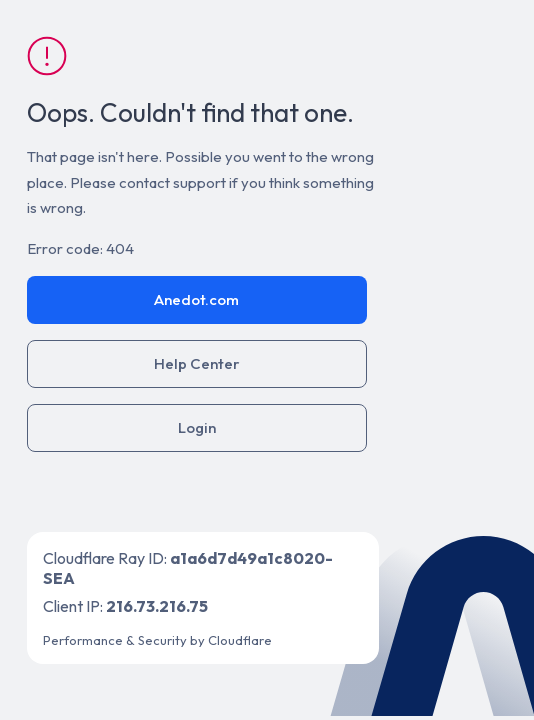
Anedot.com (196, 299)
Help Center (197, 363)
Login (197, 427)
